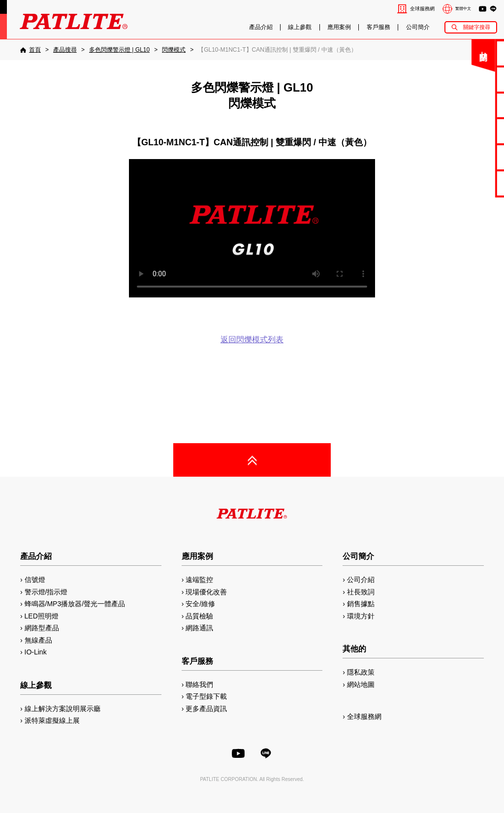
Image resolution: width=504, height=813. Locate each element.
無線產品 (38, 640)
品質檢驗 (199, 616)
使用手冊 (470, 105)
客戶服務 (378, 27)
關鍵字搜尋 (477, 27)
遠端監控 (199, 580)
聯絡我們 (470, 53)
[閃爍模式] (174, 50)
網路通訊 (199, 628)
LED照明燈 (42, 616)
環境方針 (361, 616)
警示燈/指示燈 (46, 592)
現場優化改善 (206, 592)
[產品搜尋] (65, 50)
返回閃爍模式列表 (252, 340)
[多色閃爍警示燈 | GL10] (119, 50)
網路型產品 (470, 183)
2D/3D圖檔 (470, 131)
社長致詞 (361, 592)
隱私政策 (361, 672)
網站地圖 (361, 684)
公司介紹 (361, 580)
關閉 (425, 56)
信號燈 (35, 580)
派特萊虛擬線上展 (52, 720)
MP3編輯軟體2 (470, 157)
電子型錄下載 (470, 79)
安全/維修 (200, 604)
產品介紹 (261, 27)
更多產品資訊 (206, 709)
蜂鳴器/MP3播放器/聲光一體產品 (75, 604)
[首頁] (31, 50)
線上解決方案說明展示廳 (63, 709)
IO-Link (36, 652)
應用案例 (339, 27)
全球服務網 (422, 9)
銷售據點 (361, 604)
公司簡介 (418, 27)
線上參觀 (300, 27)
